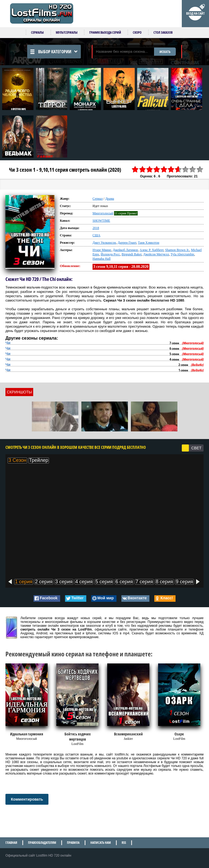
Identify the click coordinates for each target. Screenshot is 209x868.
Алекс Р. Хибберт (152, 250)
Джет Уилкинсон (104, 243)
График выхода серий (105, 32)
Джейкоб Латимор (125, 250)
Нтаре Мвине (102, 250)
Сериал (98, 199)
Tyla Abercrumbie (182, 254)
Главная (11, 843)
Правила (73, 843)
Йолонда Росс (110, 254)
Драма (110, 199)
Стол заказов (163, 32)
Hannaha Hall (102, 259)
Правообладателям (42, 843)
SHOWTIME (101, 221)
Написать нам (101, 843)
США (96, 235)
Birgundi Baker (132, 254)
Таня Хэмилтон (149, 243)
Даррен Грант (127, 243)
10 (200, 169)
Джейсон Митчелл (156, 254)
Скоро (137, 32)
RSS (124, 843)
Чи (8, 343)
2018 (96, 228)
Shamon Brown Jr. (177, 250)
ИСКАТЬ (165, 52)
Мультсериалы (67, 32)
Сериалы (37, 32)
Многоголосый (103, 213)
